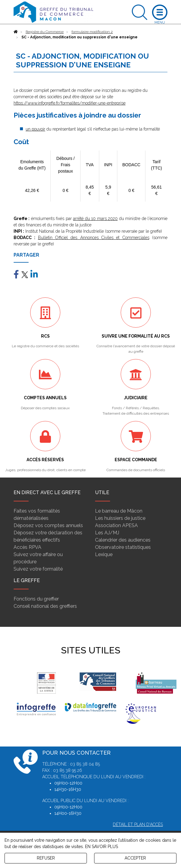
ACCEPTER (135, 858)
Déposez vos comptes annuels (48, 525)
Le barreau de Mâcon (119, 511)
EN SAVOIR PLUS (102, 847)
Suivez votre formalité (38, 569)
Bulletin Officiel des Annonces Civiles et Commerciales (94, 238)
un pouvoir (35, 129)
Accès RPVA (27, 547)
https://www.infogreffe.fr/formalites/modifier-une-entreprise (70, 103)
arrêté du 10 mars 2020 (95, 219)
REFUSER (46, 858)
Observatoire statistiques (123, 547)
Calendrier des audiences (123, 540)
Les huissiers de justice (120, 518)
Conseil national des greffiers (45, 606)
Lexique (104, 554)
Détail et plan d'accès (138, 824)
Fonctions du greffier (36, 599)
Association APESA (116, 525)
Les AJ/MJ (107, 533)
